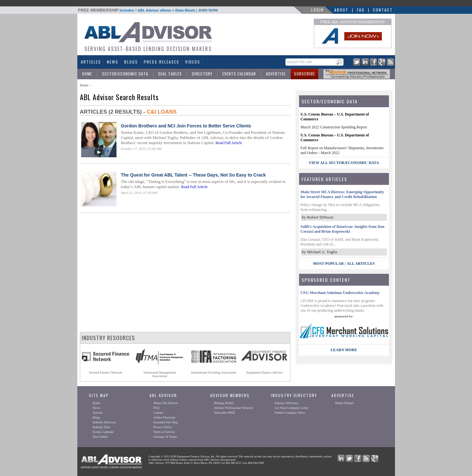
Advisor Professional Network (234, 408)
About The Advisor (166, 403)
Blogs (131, 62)
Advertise (276, 74)
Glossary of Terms (165, 437)
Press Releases (162, 62)
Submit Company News (290, 413)
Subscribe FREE (225, 413)
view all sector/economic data (344, 163)
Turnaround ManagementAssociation (159, 374)
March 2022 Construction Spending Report (334, 127)
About (341, 10)
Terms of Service (164, 432)
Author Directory (164, 417)
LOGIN (318, 10)
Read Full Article (229, 143)
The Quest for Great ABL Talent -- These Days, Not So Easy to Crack (193, 175)
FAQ (361, 10)
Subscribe (305, 74)
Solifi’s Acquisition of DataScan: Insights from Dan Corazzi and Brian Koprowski (343, 229)
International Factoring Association (214, 372)
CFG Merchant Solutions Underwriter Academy (340, 293)
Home (87, 74)
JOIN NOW (208, 10)
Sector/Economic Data (125, 74)
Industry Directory (105, 422)
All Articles (360, 264)
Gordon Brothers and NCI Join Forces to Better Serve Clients (186, 126)
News (113, 62)
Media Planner (345, 403)
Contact (383, 10)
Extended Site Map (166, 422)
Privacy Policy (163, 427)
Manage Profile (224, 403)
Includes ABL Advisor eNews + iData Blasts (148, 10)
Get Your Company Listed (292, 408)
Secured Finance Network (106, 372)
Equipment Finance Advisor (264, 372)
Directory (202, 74)
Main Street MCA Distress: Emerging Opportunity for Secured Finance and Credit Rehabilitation (343, 194)
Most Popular (328, 264)
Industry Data (102, 427)
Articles (91, 62)
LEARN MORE (344, 350)
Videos (193, 62)
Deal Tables (170, 74)
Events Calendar (239, 74)
